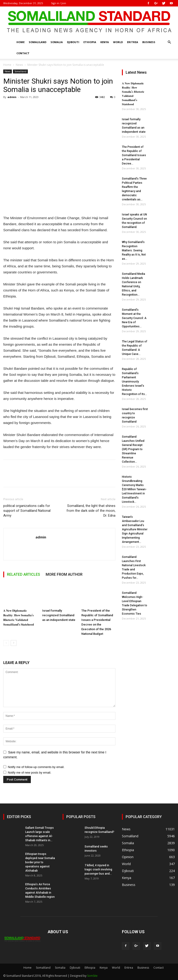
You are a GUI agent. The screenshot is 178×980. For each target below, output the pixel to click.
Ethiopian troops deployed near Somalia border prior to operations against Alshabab (40, 862)
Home (21, 42)
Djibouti (73, 42)
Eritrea (133, 42)
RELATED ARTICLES (24, 574)
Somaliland (38, 42)
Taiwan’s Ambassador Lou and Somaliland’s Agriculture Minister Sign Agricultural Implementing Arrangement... (135, 529)
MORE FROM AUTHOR (64, 574)
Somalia (57, 42)
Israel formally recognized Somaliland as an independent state (59, 615)
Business (149, 42)
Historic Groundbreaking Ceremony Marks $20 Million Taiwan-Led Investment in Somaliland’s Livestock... (134, 489)
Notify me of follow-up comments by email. (36, 767)
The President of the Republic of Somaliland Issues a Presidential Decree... (134, 155)
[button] (169, 42)
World (118, 42)
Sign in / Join (59, 3)
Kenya (105, 42)
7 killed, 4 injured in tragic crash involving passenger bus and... (98, 869)
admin (12, 97)
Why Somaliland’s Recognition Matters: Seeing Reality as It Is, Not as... (134, 250)
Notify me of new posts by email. (30, 773)
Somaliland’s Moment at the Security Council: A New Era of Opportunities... (134, 318)
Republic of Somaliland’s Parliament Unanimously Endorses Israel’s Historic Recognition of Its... (134, 382)
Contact (23, 53)
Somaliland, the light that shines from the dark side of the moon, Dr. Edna (91, 511)
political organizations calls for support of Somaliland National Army (27, 511)
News (19, 65)
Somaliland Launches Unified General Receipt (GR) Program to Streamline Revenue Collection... (133, 449)
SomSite (92, 976)
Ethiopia (90, 42)
